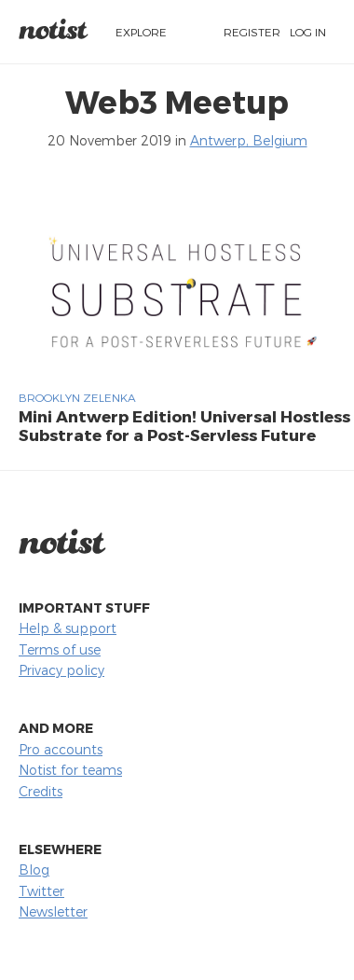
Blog (34, 870)
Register (252, 32)
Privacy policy (61, 670)
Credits (41, 791)
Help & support (68, 628)
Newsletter (53, 911)
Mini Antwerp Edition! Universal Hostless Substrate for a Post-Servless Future (184, 425)
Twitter (41, 891)
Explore (141, 32)
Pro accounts (61, 749)
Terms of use (60, 649)
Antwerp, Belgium (249, 140)
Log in (308, 32)
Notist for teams (70, 770)
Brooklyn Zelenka (77, 397)
